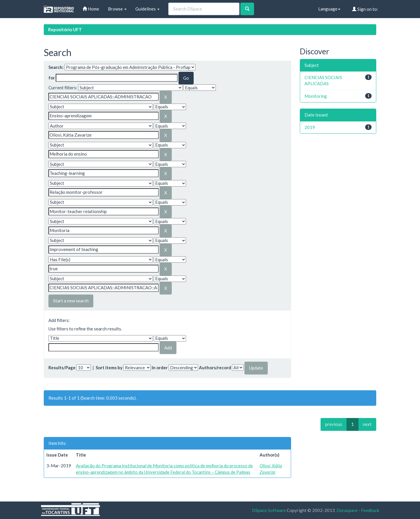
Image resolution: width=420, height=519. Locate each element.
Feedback (370, 510)
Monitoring (316, 96)
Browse (117, 9)
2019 (310, 127)
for (52, 78)
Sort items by (109, 368)
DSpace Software (269, 510)
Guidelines (147, 9)
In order (160, 368)
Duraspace (347, 510)
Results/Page (62, 368)
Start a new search (71, 301)
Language (329, 9)
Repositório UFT (65, 29)
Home (91, 9)
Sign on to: (365, 9)
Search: (56, 67)
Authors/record (215, 368)
